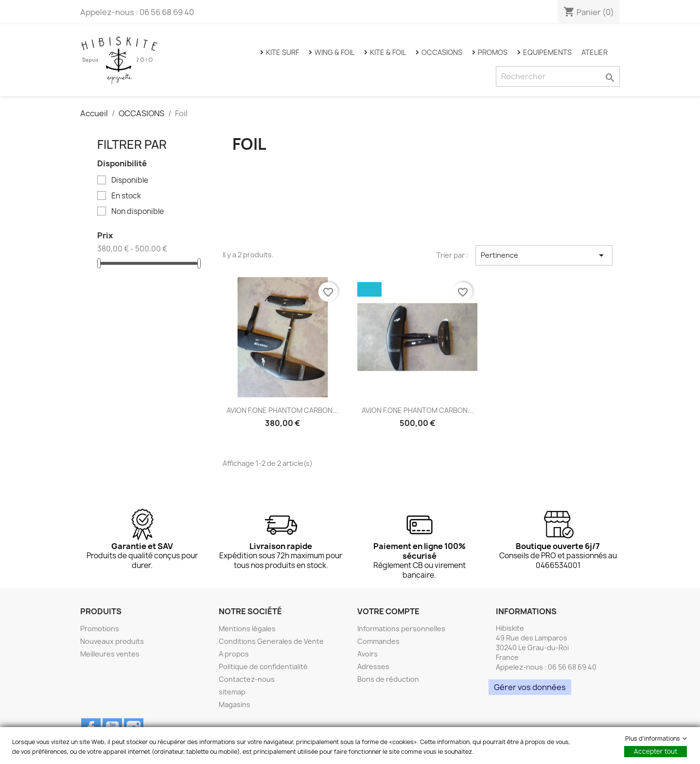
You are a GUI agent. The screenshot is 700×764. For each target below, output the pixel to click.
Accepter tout (656, 751)
